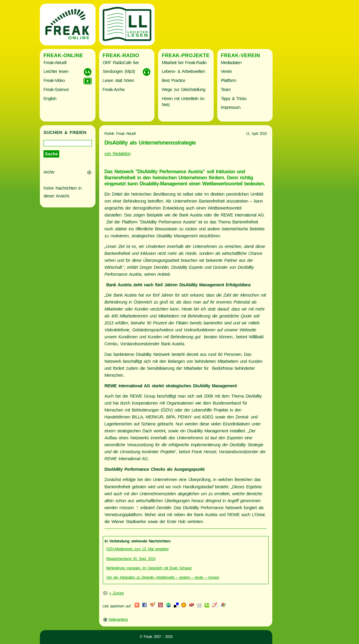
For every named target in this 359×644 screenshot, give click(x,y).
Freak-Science (56, 89)
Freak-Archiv (114, 89)
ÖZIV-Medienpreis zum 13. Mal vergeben (137, 549)
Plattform (229, 80)
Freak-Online (63, 55)
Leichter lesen (56, 71)
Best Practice (173, 80)
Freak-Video (54, 80)
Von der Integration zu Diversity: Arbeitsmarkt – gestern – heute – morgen (163, 577)
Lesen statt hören (118, 80)
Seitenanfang (118, 620)
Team (226, 89)
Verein (226, 71)
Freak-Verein (241, 55)
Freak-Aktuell (55, 63)
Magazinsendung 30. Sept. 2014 (131, 559)
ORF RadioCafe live (121, 63)
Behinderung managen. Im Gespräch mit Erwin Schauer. (149, 568)
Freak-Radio (121, 55)
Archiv (49, 172)
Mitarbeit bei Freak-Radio (184, 63)
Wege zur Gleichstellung (183, 89)
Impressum (231, 107)
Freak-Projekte (186, 55)
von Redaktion (118, 154)
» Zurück (116, 593)
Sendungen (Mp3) (119, 71)
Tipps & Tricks (234, 99)
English (50, 99)
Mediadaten (231, 63)
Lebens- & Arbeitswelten (183, 71)
